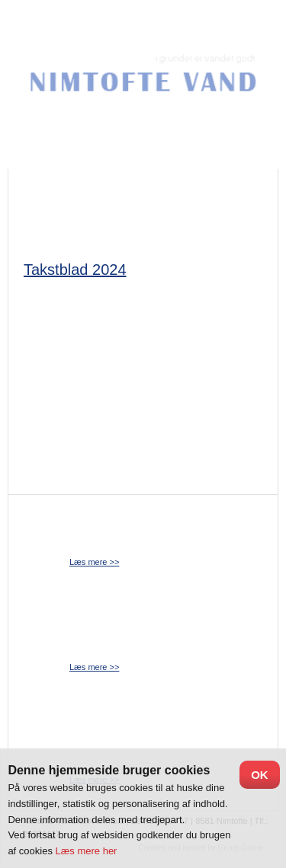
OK (260, 775)
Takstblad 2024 (75, 270)
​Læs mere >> (94, 562)
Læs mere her (87, 851)
